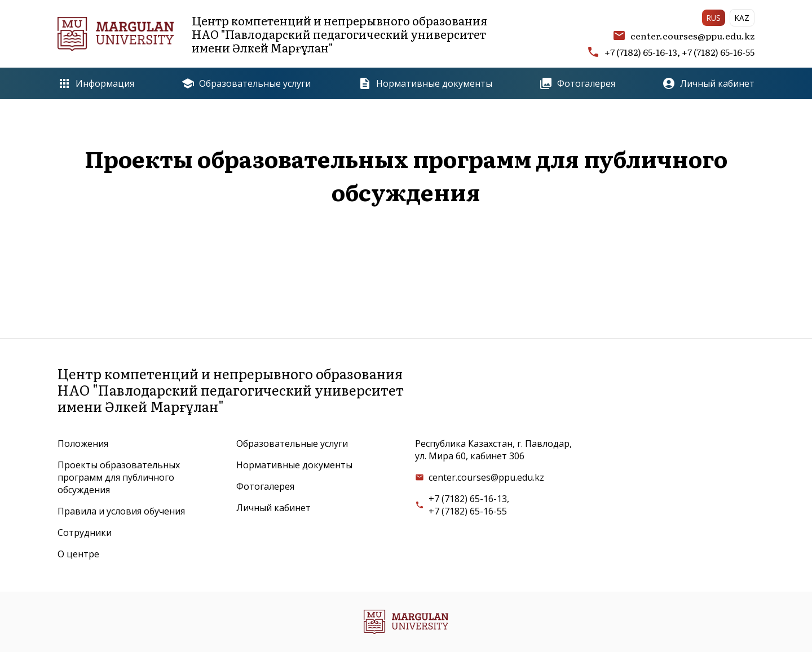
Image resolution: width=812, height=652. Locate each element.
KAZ (742, 18)
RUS (714, 18)
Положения (83, 443)
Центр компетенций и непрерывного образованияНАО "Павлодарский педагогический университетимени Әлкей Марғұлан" (272, 34)
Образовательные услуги (246, 83)
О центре (78, 554)
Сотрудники (85, 533)
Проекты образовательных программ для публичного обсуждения (119, 477)
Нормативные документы (425, 83)
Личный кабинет (708, 83)
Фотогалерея (577, 83)
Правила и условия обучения (121, 511)
